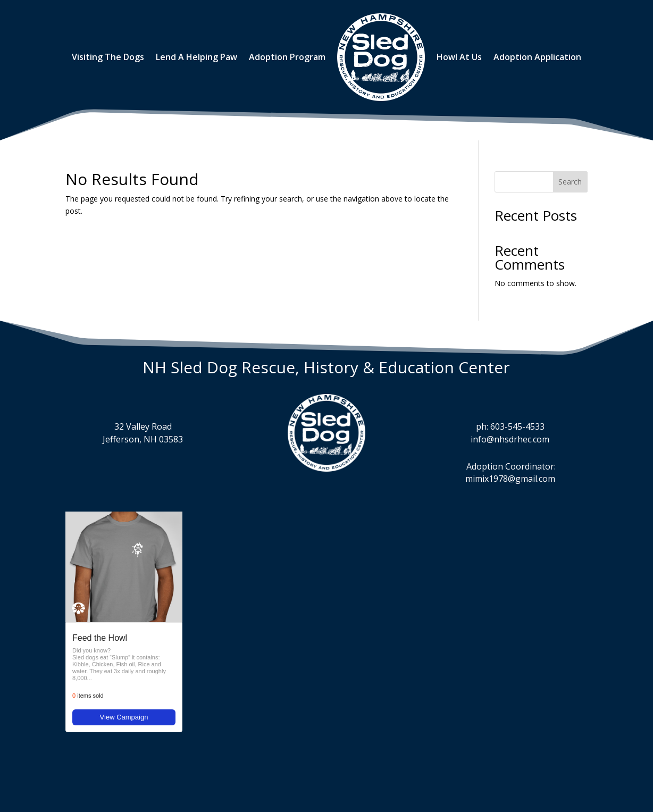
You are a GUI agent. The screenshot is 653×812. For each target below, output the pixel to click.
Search (570, 182)
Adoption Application (537, 57)
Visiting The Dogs (108, 57)
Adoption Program (287, 57)
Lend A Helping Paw (196, 57)
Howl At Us (459, 57)
